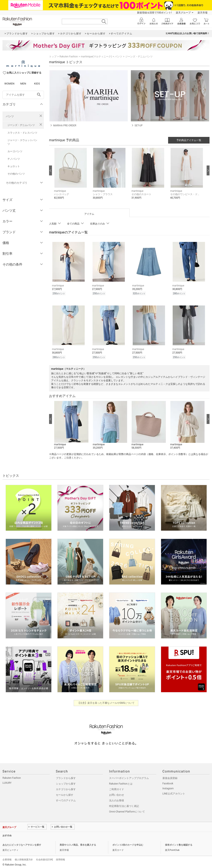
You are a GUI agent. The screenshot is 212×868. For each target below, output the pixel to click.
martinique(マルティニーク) (96, 57)
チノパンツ (14, 159)
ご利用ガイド (117, 788)
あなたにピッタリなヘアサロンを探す (22, 844)
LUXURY (7, 782)
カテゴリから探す (66, 788)
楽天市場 (202, 13)
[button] (71, 177)
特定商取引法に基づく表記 (124, 805)
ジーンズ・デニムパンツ (21, 125)
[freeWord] (23, 95)
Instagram (168, 787)
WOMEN (9, 84)
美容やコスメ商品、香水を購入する (78, 844)
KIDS (37, 84)
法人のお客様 (117, 799)
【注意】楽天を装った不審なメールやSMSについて (106, 702)
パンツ (10, 116)
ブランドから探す (66, 777)
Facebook (168, 782)
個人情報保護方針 (24, 858)
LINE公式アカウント (174, 792)
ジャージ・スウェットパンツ (22, 142)
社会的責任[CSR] (44, 858)
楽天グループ (183, 13)
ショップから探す (66, 782)
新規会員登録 (170, 777)
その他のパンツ (16, 174)
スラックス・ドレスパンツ (22, 133)
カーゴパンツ (15, 151)
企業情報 (7, 858)
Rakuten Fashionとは (121, 782)
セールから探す (65, 794)
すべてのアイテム (66, 799)
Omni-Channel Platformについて (127, 810)
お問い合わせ (117, 794)
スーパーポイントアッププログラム (129, 777)
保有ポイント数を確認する (179, 844)
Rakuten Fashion (69, 57)
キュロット (14, 166)
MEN (23, 84)
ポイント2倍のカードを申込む (128, 844)
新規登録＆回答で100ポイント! (154, 13)
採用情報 (60, 858)
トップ (53, 57)
